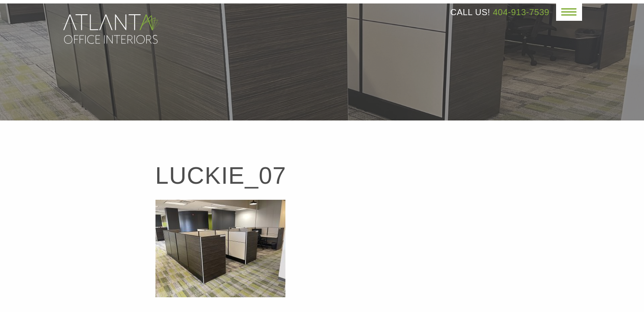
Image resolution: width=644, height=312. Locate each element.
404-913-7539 (521, 12)
